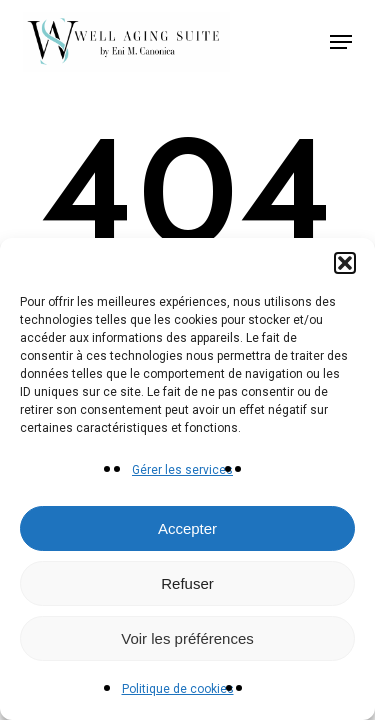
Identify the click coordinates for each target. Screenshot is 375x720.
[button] (345, 263)
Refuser (187, 583)
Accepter (187, 528)
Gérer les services (182, 470)
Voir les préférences (187, 638)
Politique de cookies (178, 689)
